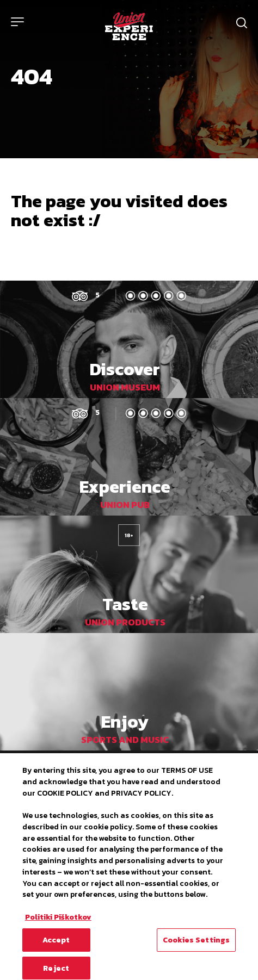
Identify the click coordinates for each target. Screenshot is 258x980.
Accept (56, 944)
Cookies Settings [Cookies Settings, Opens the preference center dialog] (196, 944)
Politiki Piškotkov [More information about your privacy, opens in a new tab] (58, 921)
